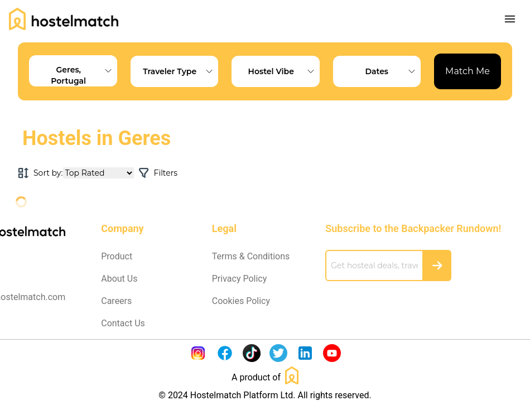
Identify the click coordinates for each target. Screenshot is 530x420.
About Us (119, 279)
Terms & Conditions (251, 256)
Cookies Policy (241, 301)
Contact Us (123, 323)
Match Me (468, 71)
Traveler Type (180, 71)
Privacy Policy (240, 279)
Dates (393, 71)
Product (117, 256)
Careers (116, 301)
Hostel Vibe (284, 71)
